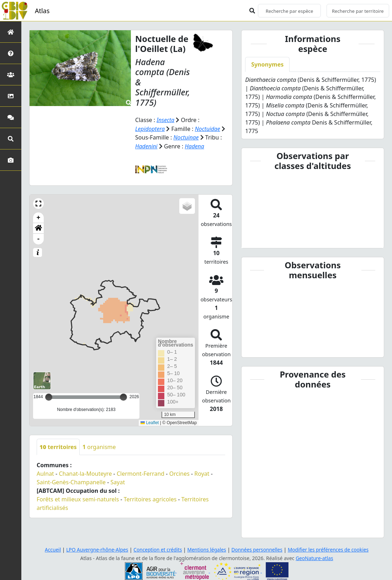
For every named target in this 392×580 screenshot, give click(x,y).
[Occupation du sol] (11, 96)
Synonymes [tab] (267, 64)
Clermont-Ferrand (141, 473)
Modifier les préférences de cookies (330, 550)
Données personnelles (258, 550)
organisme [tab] (99, 446)
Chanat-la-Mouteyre (85, 473)
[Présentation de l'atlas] (11, 53)
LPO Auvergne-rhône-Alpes (95, 550)
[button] (38, 203)
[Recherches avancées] (11, 139)
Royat (202, 473)
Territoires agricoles (150, 499)
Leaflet (150, 422)
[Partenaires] (11, 75)
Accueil (50, 550)
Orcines (179, 473)
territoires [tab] (58, 446)
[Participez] (11, 117)
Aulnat (45, 473)
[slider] (123, 396)
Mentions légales (207, 550)
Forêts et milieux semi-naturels (78, 499)
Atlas (42, 11)
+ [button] (39, 217)
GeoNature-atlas (314, 558)
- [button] (39, 238)
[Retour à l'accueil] (11, 32)
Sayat (118, 481)
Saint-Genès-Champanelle (71, 481)
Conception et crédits (157, 550)
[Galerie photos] (11, 160)
